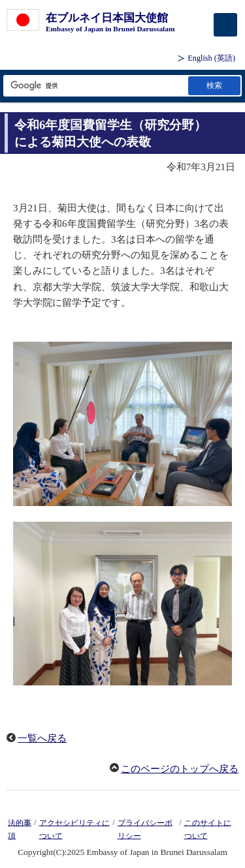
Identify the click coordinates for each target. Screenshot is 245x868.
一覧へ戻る (42, 738)
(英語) (211, 58)
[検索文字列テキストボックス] (95, 86)
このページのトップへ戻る (180, 769)
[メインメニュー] (225, 25)
